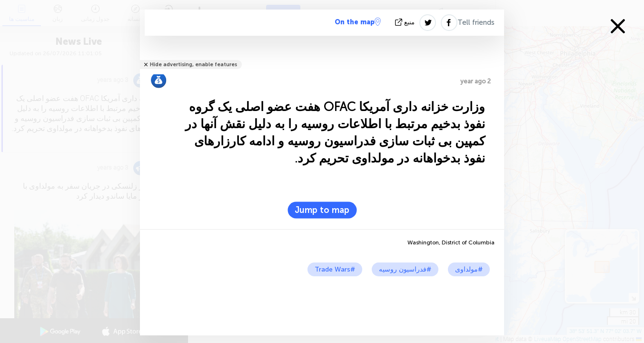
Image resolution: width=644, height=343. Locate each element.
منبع (406, 22)
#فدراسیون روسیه (405, 269)
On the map (358, 22)
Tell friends (476, 22)
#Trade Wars (335, 269)
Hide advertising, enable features (193, 65)
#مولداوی (469, 269)
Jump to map (322, 210)
